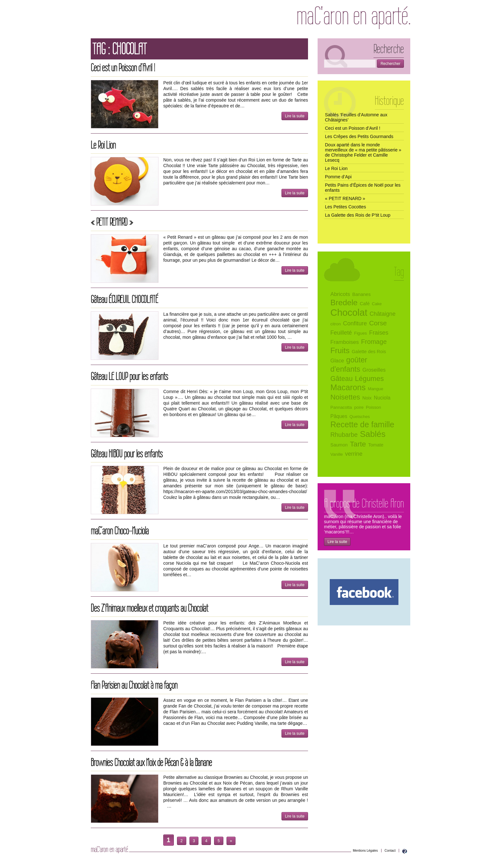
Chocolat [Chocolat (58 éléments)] (349, 312)
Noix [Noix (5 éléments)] (367, 398)
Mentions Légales (365, 851)
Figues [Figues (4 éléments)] (360, 333)
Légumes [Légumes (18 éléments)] (370, 379)
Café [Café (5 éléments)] (365, 304)
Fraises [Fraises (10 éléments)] (379, 333)
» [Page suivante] (231, 841)
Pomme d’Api (338, 177)
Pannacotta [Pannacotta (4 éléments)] (341, 407)
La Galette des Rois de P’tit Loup (358, 215)
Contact (390, 851)
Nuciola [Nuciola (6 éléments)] (382, 398)
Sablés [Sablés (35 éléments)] (373, 434)
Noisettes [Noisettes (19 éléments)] (345, 397)
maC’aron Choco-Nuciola (120, 531)
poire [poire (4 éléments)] (359, 407)
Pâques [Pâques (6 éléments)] (339, 416)
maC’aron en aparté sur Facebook (364, 592)
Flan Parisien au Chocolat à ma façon (134, 685)
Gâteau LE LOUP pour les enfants (129, 376)
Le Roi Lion (103, 145)
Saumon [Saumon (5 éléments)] (339, 445)
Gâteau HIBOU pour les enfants (127, 454)
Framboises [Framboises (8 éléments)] (345, 342)
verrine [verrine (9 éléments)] (354, 454)
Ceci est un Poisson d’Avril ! (123, 68)
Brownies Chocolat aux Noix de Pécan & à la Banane (151, 762)
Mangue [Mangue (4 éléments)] (375, 389)
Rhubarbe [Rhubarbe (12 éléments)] (344, 435)
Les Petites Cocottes (345, 207)
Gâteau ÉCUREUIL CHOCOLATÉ (124, 299)
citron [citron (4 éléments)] (336, 324)
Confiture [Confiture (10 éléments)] (355, 323)
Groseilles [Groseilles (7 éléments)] (374, 370)
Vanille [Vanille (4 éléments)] (337, 454)
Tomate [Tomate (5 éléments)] (376, 445)
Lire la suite (295, 116)
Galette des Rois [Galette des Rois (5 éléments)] (369, 352)
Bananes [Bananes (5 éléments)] (362, 294)
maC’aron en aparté (354, 18)
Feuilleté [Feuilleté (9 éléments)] (341, 333)
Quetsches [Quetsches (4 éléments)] (360, 417)
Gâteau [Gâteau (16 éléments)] (342, 379)
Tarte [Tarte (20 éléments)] (358, 444)
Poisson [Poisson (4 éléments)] (373, 407)
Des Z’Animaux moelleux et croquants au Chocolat (149, 608)
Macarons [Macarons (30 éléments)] (348, 387)
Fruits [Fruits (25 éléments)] (340, 350)
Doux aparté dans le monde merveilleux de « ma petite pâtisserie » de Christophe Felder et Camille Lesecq (363, 152)
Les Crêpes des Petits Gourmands (359, 136)
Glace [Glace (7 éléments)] (337, 360)
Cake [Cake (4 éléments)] (377, 304)
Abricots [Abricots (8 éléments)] (340, 294)
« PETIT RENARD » (112, 222)
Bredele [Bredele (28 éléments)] (344, 302)
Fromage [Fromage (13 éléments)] (374, 342)
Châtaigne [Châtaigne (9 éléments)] (383, 314)
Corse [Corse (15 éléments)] (378, 323)
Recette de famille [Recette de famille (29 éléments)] (362, 424)
